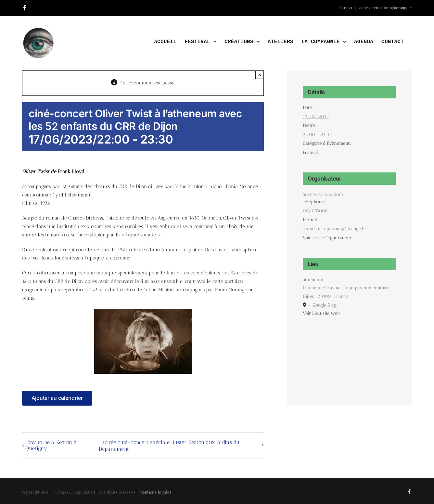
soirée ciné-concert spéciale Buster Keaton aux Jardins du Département (169, 446)
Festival (311, 152)
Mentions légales (155, 492)
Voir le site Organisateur (327, 238)
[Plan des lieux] (350, 353)
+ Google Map (322, 305)
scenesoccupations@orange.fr (385, 8)
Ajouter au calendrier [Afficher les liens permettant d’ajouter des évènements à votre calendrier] (57, 398)
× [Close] (260, 75)
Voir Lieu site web (321, 313)
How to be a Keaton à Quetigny (51, 445)
